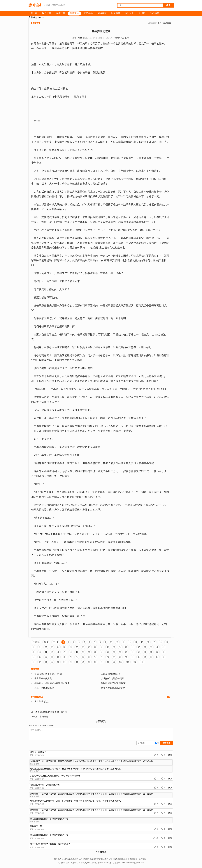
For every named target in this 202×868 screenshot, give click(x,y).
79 (126, 657)
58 (133, 652)
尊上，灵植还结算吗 (44, 688)
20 (34, 647)
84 (157, 657)
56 (120, 652)
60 (145, 652)
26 (71, 647)
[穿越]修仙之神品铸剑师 (113, 678)
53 (102, 652)
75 (102, 657)
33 (114, 647)
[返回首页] (101, 721)
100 (121, 662)
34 (120, 647)
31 (102, 647)
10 (111, 642)
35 (126, 647)
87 (40, 662)
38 (145, 647)
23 (52, 647)
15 (142, 642)
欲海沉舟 (44, 716)
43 (40, 652)
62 (157, 652)
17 (154, 642)
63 (164, 652)
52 (95, 652)
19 (167, 642)
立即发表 (167, 743)
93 (77, 662)
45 (52, 652)
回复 (170, 755)
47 (64, 652)
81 (139, 657)
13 (130, 642)
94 (83, 662)
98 (108, 662)
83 (151, 657)
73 (89, 657)
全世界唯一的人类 (43, 678)
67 (52, 657)
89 (52, 662)
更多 (169, 697)
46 (58, 652)
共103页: (36, 642)
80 (133, 657)
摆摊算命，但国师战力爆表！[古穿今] (52, 683)
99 (114, 662)
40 (157, 647)
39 (151, 647)
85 (164, 657)
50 (83, 652)
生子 (113, 38)
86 (34, 662)
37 (139, 647)
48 (71, 652)
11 (117, 642)
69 (64, 657)
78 (120, 657)
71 (77, 657)
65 (40, 657)
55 (114, 652)
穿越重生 (167, 23)
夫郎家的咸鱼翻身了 (111, 674)
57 (126, 652)
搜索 (168, 5)
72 (83, 657)
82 (145, 657)
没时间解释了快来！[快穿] (114, 683)
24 (58, 647)
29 (89, 647)
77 (114, 657)
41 (164, 647)
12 (123, 642)
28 (83, 647)
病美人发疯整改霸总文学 (113, 688)
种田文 (126, 38)
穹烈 (80, 38)
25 (64, 647)
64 (34, 657)
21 (40, 647)
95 (89, 662)
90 (58, 662)
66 (46, 657)
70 (71, 657)
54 (108, 652)
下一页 (56, 642)
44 (46, 652)
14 (136, 642)
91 (64, 662)
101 (128, 662)
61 (151, 652)
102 (135, 662)
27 (77, 647)
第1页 (46, 642)
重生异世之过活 (42, 702)
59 (139, 652)
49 (77, 652)
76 (108, 657)
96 (95, 662)
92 (71, 662)
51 (89, 652)
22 (46, 647)
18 (161, 642)
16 (148, 642)
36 (133, 647)
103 (142, 662)
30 (95, 647)
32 (108, 647)
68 (58, 657)
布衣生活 (119, 38)
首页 (159, 23)
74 (95, 657)
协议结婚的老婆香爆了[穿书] (48, 674)
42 (34, 652)
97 (102, 662)
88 (46, 662)
